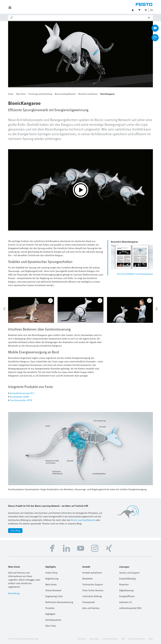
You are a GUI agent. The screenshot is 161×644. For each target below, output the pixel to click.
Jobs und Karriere (91, 608)
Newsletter (88, 579)
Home (11, 94)
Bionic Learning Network (65, 94)
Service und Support (129, 573)
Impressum (82, 639)
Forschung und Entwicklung (40, 94)
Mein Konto (51, 584)
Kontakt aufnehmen (92, 573)
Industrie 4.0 (126, 602)
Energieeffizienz (127, 596)
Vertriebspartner (53, 620)
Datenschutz (94, 639)
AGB (123, 639)
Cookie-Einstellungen (110, 639)
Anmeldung (14, 593)
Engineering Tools (54, 596)
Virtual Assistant (53, 590)
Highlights (50, 614)
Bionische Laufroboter (88, 94)
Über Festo (21, 94)
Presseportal (89, 602)
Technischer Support (93, 584)
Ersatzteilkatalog (127, 579)
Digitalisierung (126, 590)
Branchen (124, 584)
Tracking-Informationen (136, 639)
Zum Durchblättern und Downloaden (135, 274)
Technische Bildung (92, 596)
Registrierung (52, 579)
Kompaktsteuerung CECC (22, 393)
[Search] (81, 18)
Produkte (50, 608)
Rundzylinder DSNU (19, 397)
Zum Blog (15, 530)
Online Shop (51, 573)
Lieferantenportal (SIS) (130, 608)
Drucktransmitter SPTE (21, 400)
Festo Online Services (93, 590)
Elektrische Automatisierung (59, 602)
